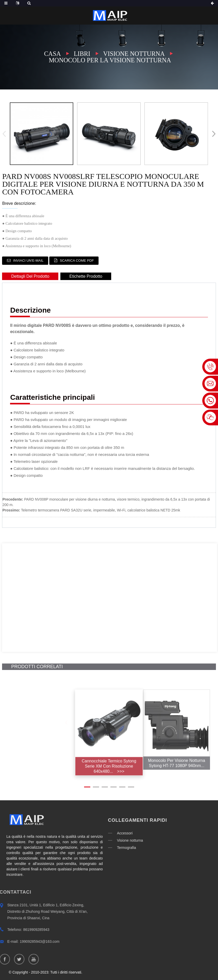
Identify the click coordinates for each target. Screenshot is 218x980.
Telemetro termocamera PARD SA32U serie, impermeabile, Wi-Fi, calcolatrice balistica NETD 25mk (101, 510)
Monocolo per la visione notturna (110, 60)
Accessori (101, 829)
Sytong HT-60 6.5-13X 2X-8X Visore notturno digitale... (40, 775)
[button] (213, 133)
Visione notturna (134, 54)
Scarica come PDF (83, 260)
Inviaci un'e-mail (30, 260)
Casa (52, 54)
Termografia (102, 844)
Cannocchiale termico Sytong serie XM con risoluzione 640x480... (109, 779)
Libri (81, 54)
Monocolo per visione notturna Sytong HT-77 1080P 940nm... (178, 775)
